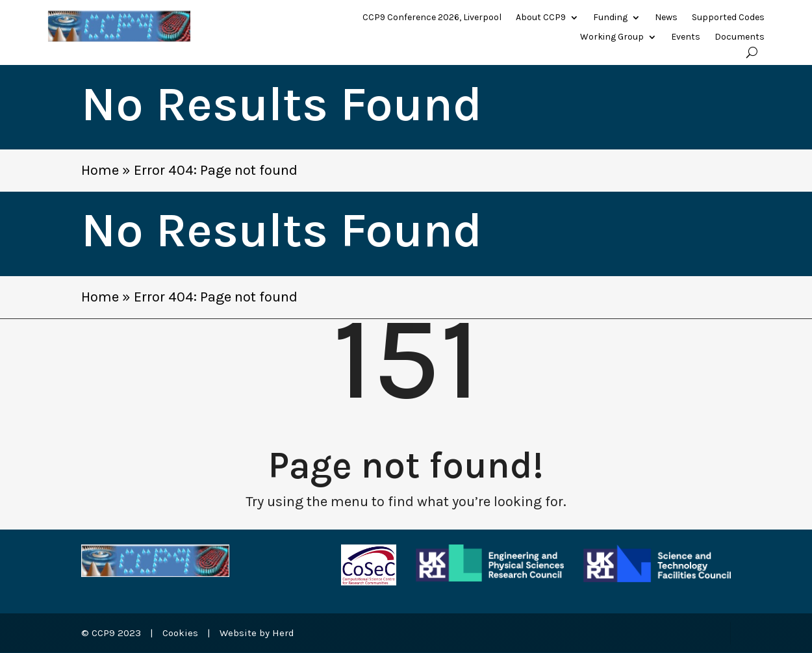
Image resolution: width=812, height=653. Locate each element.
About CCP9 (541, 18)
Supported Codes (728, 18)
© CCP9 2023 (111, 633)
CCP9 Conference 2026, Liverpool (432, 18)
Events (686, 37)
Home (100, 170)
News (666, 18)
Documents (740, 37)
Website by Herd (257, 633)
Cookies (180, 633)
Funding (610, 18)
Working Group (612, 37)
